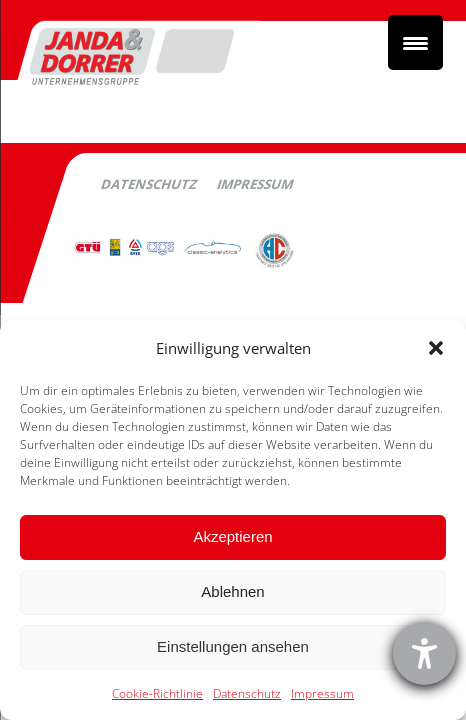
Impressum (322, 693)
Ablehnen (232, 591)
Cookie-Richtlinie (157, 693)
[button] (436, 348)
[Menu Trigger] (415, 42)
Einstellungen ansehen (233, 646)
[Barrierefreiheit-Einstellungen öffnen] (424, 653)
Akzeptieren (232, 536)
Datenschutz (247, 693)
